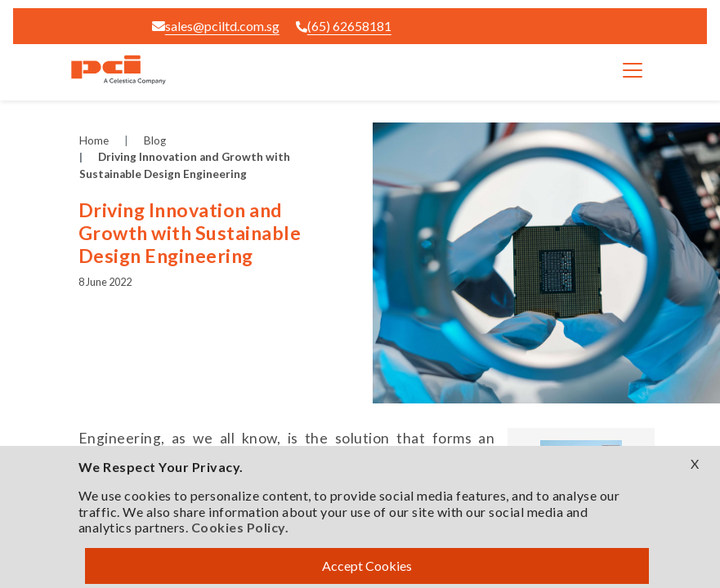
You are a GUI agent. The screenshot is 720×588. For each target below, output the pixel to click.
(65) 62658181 (344, 26)
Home (94, 140)
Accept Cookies (367, 566)
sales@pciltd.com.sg (216, 26)
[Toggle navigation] (633, 70)
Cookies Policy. (240, 527)
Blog (155, 140)
